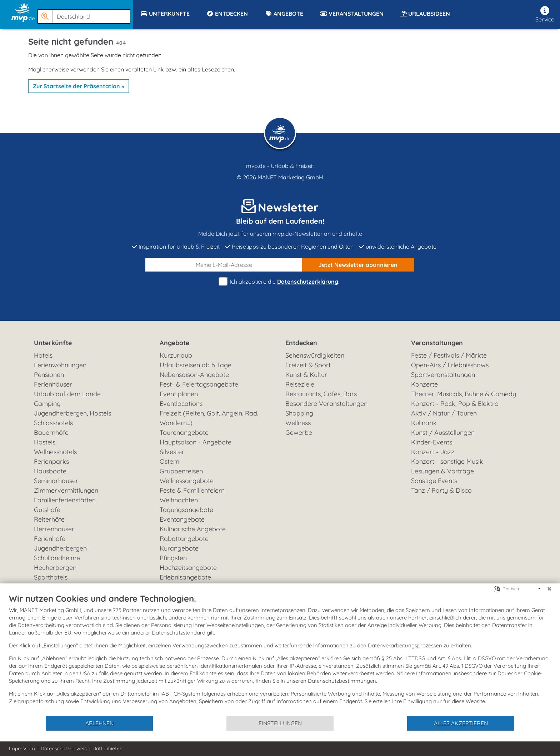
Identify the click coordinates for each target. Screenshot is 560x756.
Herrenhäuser (54, 529)
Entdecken (301, 343)
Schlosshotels (53, 423)
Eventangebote (182, 519)
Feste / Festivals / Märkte (449, 355)
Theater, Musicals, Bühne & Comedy (464, 394)
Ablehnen (99, 723)
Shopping (299, 413)
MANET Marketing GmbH (290, 177)
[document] (280, 654)
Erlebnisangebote (185, 577)
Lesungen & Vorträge (442, 471)
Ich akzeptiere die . (280, 282)
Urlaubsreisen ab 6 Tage (196, 365)
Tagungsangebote (186, 510)
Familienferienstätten (65, 500)
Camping (47, 404)
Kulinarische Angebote (193, 529)
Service (545, 14)
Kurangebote (179, 548)
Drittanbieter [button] (107, 748)
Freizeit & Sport (308, 365)
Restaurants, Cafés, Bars (321, 394)
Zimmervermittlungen (66, 490)
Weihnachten (179, 500)
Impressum (22, 748)
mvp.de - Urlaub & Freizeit (280, 166)
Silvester (172, 452)
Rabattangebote (184, 539)
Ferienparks (51, 461)
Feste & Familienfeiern (192, 490)
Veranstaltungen (437, 343)
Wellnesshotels (55, 452)
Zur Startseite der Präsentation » (79, 86)
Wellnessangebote (187, 481)
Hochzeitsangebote (188, 568)
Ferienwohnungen (60, 365)
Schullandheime (57, 558)
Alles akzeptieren (461, 723)
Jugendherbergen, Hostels (72, 413)
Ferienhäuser (53, 384)
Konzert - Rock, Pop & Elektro (455, 404)
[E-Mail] (224, 265)
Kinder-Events (432, 442)
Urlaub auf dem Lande (67, 394)
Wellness (298, 423)
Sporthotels (51, 577)
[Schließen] (549, 589)
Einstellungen (280, 723)
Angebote (174, 343)
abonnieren (358, 265)
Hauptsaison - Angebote (196, 442)
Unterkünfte (53, 343)
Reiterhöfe (49, 519)
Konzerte (424, 384)
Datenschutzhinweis (64, 748)
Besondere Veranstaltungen (326, 404)
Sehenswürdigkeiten (315, 355)
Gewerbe (299, 432)
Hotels (43, 355)
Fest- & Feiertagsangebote (199, 384)
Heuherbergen (55, 568)
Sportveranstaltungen (443, 375)
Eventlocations (181, 404)
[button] (85, 13)
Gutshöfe (47, 510)
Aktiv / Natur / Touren (444, 413)
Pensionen (49, 375)
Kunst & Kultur (306, 375)
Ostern (169, 461)
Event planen (179, 394)
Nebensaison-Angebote (194, 375)
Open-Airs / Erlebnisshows (450, 365)
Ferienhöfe (50, 539)
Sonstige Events (434, 481)
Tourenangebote (184, 432)
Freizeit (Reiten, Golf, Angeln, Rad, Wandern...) (209, 418)
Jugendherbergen (60, 548)
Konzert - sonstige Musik (447, 461)
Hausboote (50, 471)
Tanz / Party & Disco (441, 490)
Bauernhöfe (51, 432)
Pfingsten (173, 558)
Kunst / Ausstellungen (443, 432)
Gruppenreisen (181, 471)
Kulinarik (424, 423)
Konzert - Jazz (433, 452)
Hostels (45, 442)
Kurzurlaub (176, 355)
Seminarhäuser (56, 481)
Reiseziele (300, 384)
